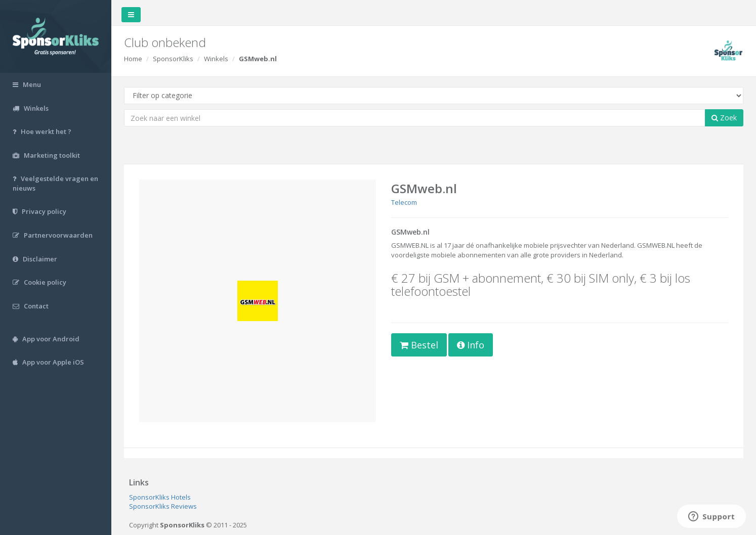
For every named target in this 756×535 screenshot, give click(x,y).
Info (471, 345)
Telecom (404, 202)
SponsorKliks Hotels (160, 497)
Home (133, 59)
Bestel (419, 345)
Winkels (216, 59)
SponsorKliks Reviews (163, 506)
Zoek (724, 118)
